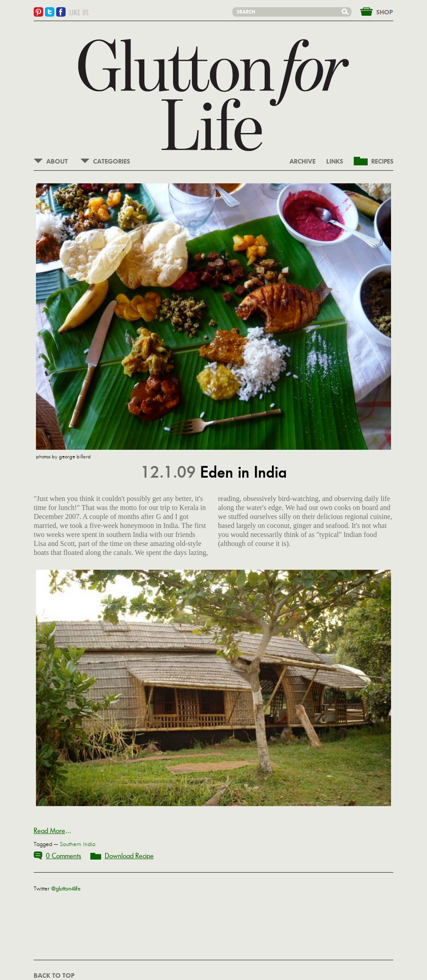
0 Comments (64, 856)
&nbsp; (371, 11)
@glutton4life (66, 889)
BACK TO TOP (54, 976)
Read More (49, 831)
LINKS (335, 162)
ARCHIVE (302, 162)
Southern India (78, 844)
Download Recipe (129, 856)
